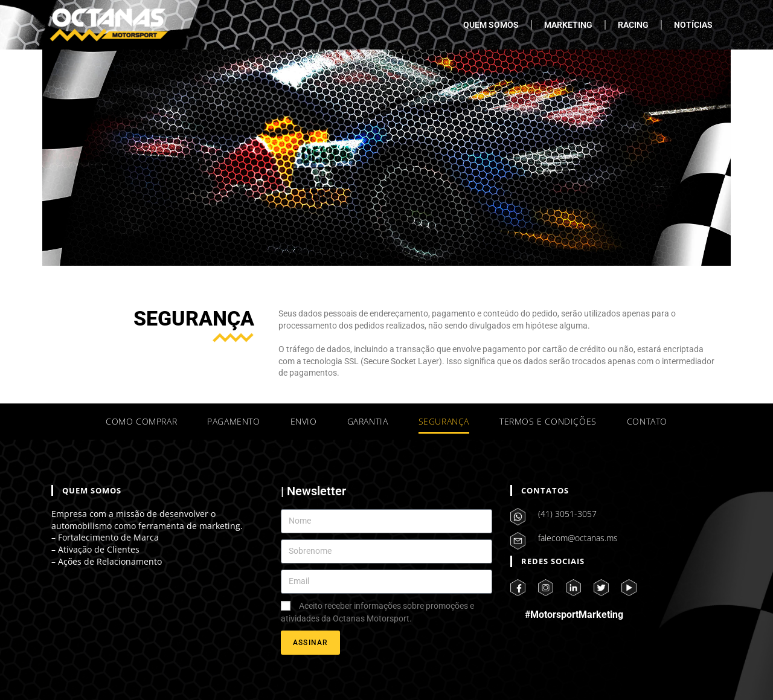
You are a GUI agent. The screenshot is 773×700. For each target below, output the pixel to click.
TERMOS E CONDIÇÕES (548, 421)
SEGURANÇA (444, 421)
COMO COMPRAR (141, 421)
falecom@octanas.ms (578, 538)
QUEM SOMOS (491, 25)
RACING (633, 25)
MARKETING (568, 25)
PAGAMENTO (233, 421)
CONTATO (647, 421)
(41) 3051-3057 (567, 514)
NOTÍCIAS (693, 25)
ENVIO (304, 421)
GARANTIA (368, 421)
